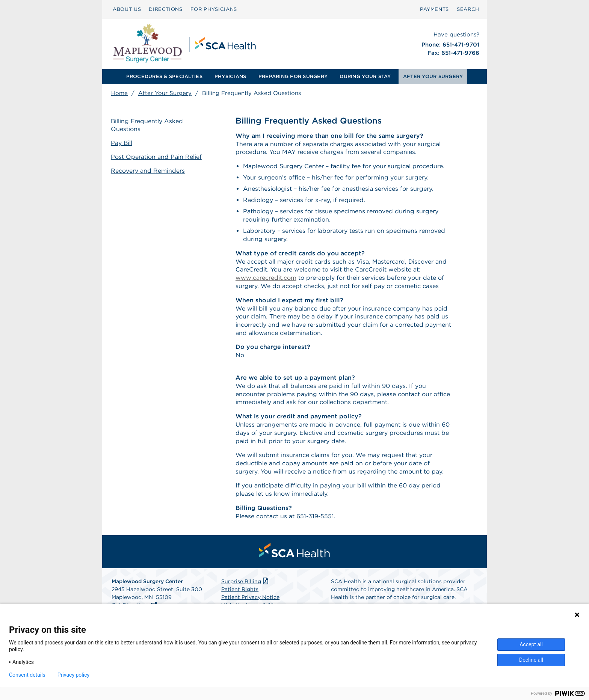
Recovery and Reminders (148, 170)
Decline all (531, 660)
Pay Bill (122, 143)
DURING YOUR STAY (365, 76)
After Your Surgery (165, 93)
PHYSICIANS (230, 76)
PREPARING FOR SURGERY (293, 76)
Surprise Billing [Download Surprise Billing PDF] (245, 584)
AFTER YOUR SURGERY (433, 76)
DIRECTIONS (166, 9)
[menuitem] (127, 9)
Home (119, 93)
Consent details (27, 675)
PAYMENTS (434, 9)
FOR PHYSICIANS (214, 9)
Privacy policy (73, 675)
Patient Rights (240, 592)
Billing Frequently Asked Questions (148, 125)
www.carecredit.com (266, 278)
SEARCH (468, 9)
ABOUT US (127, 9)
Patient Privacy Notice (250, 600)
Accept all (531, 644)
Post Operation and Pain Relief (157, 157)
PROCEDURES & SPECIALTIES (164, 76)
